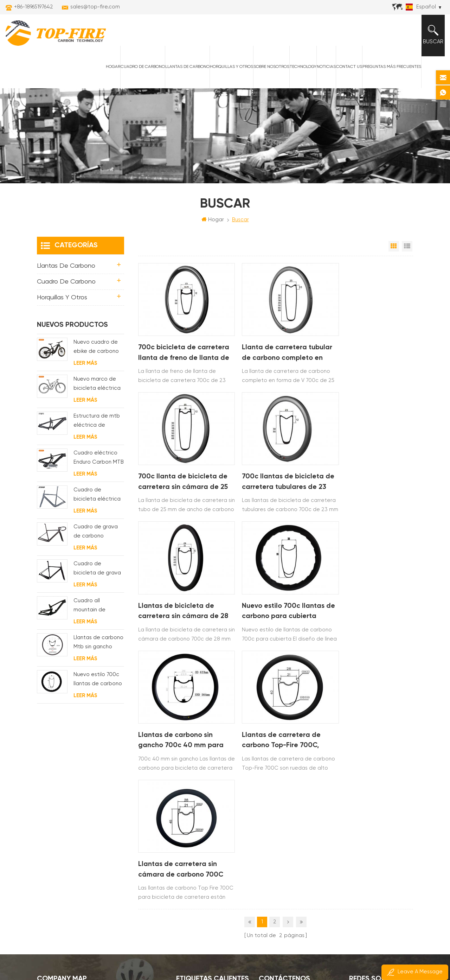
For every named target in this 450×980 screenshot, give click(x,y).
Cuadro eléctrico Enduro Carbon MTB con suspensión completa (99, 463)
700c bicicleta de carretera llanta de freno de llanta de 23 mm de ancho (180, 351)
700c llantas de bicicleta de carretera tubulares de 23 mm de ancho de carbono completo (182, 473)
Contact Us (348, 71)
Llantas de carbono (186, 71)
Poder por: (351, 956)
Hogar (112, 71)
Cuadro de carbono (141, 71)
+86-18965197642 (34, 7)
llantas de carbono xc (205, 766)
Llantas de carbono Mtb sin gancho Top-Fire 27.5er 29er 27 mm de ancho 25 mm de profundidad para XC (99, 648)
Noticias (325, 71)
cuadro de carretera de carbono (214, 837)
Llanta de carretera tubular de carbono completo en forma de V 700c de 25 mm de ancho (274, 351)
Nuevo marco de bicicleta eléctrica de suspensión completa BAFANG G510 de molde (97, 390)
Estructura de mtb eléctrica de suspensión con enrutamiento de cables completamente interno (97, 427)
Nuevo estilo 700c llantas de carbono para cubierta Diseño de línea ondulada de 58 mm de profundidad (369, 473)
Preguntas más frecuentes (390, 71)
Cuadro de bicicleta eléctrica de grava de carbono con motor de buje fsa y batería (98, 500)
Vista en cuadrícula (394, 251)
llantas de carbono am (206, 813)
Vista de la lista (407, 251)
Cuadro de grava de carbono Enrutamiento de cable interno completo (96, 537)
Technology (302, 71)
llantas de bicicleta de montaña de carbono (214, 778)
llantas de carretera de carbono (214, 790)
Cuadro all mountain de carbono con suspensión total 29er (94, 611)
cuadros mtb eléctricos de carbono (214, 801)
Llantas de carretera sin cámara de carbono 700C (369, 594)
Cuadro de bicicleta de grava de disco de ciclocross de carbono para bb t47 (97, 574)
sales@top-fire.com (95, 7)
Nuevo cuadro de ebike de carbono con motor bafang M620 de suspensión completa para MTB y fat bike (97, 353)
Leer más (85, 368)
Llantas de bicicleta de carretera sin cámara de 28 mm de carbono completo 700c (273, 473)
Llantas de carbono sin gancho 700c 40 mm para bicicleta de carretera (181, 595)
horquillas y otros (230, 71)
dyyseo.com (364, 956)
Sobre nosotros (270, 71)
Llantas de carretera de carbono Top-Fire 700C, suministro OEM (272, 595)
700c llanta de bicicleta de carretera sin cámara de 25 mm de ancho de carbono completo (367, 351)
